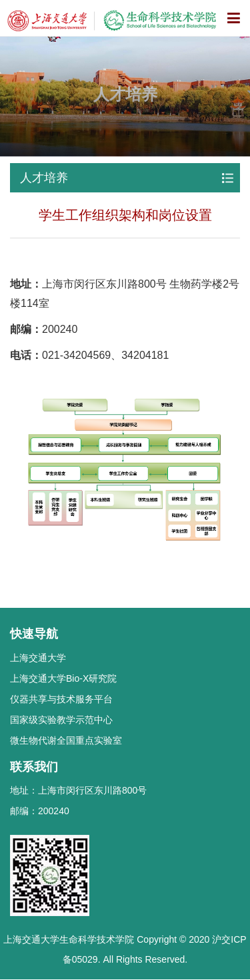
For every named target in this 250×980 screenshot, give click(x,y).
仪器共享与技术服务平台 (61, 699)
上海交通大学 (38, 658)
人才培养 (44, 178)
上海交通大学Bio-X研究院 (63, 678)
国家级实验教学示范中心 (61, 720)
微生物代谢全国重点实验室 (66, 740)
